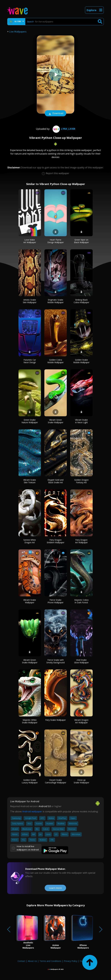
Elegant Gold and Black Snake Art (55, 481)
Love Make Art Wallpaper (30, 241)
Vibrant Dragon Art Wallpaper (81, 721)
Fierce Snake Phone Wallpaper (55, 601)
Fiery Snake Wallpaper (55, 720)
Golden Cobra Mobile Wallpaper (55, 361)
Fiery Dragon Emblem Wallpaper (56, 541)
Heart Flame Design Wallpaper (56, 241)
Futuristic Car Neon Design (30, 361)
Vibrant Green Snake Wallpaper (56, 421)
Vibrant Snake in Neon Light (81, 421)
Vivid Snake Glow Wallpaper (81, 661)
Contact (21, 961)
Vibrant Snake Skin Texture (30, 481)
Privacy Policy (71, 961)
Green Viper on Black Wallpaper (81, 241)
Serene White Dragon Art (30, 541)
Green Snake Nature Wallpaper (30, 421)
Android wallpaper (32, 811)
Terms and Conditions (50, 961)
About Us (32, 961)
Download (55, 114)
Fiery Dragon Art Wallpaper (81, 541)
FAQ (82, 961)
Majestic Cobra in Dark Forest (81, 601)
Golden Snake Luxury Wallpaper (30, 781)
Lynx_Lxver (64, 129)
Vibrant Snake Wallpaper (30, 601)
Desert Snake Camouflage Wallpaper (56, 781)
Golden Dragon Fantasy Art (81, 481)
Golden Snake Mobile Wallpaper (81, 361)
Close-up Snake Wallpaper (81, 781)
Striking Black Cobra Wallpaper (81, 301)
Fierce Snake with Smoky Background (55, 661)
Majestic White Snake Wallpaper (30, 721)
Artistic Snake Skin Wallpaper (30, 301)
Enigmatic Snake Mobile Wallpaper (55, 301)
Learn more (55, 888)
